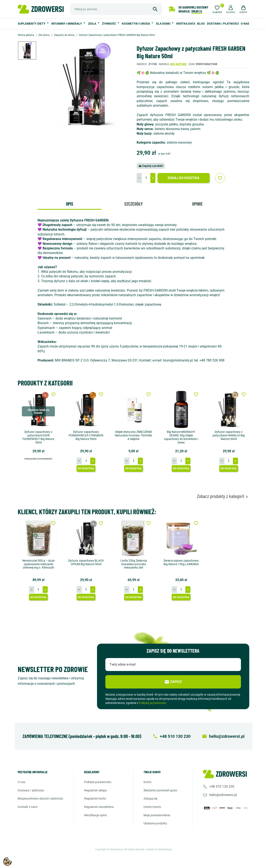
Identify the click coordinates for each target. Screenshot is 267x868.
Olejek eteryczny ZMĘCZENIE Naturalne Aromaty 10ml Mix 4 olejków (133, 435)
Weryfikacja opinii (95, 815)
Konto (147, 782)
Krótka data (186, 24)
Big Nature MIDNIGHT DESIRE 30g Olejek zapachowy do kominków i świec (181, 437)
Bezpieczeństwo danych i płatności (40, 799)
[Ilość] (146, 178)
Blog (201, 24)
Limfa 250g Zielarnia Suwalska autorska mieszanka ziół (134, 564)
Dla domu (164, 24)
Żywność (109, 24)
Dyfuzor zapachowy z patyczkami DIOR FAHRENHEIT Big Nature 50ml (38, 437)
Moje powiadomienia (157, 815)
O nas (245, 24)
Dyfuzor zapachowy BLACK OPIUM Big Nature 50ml (86, 562)
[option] (30, 51)
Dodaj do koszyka (184, 178)
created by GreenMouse (159, 849)
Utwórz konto (152, 807)
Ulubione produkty (155, 823)
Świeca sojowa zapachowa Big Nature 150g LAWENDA (181, 562)
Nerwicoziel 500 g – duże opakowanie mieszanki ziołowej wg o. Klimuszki (38, 564)
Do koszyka (86, 468)
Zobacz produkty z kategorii (223, 496)
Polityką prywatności (152, 703)
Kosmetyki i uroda (136, 24)
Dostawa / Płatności (223, 24)
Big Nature (178, 64)
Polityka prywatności (98, 782)
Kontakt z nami (28, 807)
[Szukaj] (116, 9)
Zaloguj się (150, 799)
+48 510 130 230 (222, 787)
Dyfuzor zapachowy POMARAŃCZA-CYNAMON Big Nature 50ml (86, 435)
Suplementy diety (32, 24)
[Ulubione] (217, 9)
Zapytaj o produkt (151, 166)
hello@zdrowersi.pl (223, 795)
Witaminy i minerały (67, 24)
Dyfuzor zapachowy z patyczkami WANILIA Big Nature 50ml (229, 435)
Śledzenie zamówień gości (160, 790)
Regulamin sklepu (95, 790)
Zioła (92, 24)
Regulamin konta (95, 799)
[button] (231, 9)
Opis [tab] (70, 204)
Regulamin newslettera (99, 807)
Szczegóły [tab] (133, 204)
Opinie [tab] (197, 204)
